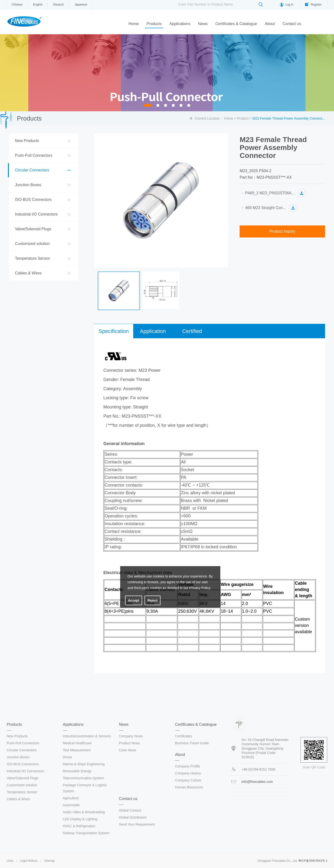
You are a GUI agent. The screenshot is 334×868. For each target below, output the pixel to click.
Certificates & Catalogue (236, 24)
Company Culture (188, 780)
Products (154, 24)
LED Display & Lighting (80, 819)
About (270, 24)
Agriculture (71, 798)
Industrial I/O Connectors (36, 214)
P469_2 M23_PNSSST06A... (270, 193)
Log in (289, 5)
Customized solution (32, 244)
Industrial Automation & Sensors (87, 736)
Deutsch (59, 5)
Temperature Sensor (32, 258)
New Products (27, 141)
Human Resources (189, 787)
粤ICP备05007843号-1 (313, 861)
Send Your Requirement (137, 824)
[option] (167, 73)
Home (134, 24)
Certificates (183, 736)
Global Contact (130, 810)
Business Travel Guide (192, 743)
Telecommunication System (83, 778)
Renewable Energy (77, 771)
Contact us (292, 24)
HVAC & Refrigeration (79, 826)
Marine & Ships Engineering (84, 764)
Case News (128, 750)
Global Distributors (133, 817)
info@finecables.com (257, 782)
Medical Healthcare (77, 743)
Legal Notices (29, 861)
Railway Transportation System (86, 833)
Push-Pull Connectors (34, 155)
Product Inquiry (282, 231)
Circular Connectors (32, 170)
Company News (131, 736)
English (38, 5)
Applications (180, 24)
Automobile (71, 805)
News (203, 24)
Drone (67, 757)
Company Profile (188, 766)
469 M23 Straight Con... (266, 208)
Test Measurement (77, 750)
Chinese (17, 5)
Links (10, 861)
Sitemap (49, 861)
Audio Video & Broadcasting (84, 812)
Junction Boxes (28, 185)
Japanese (81, 5)
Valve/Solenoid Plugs (33, 229)
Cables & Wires (28, 273)
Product (243, 118)
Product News (129, 743)
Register (316, 5)
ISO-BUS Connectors (33, 200)
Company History (188, 773)
